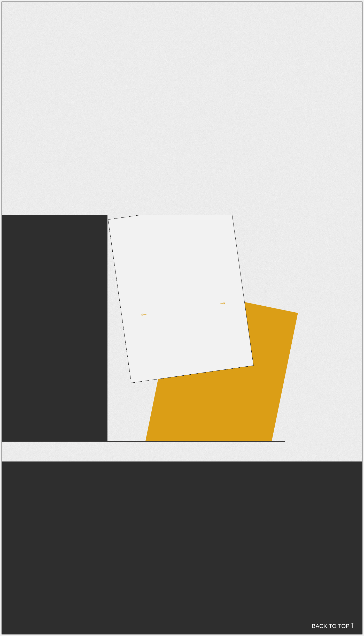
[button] (136, 305)
